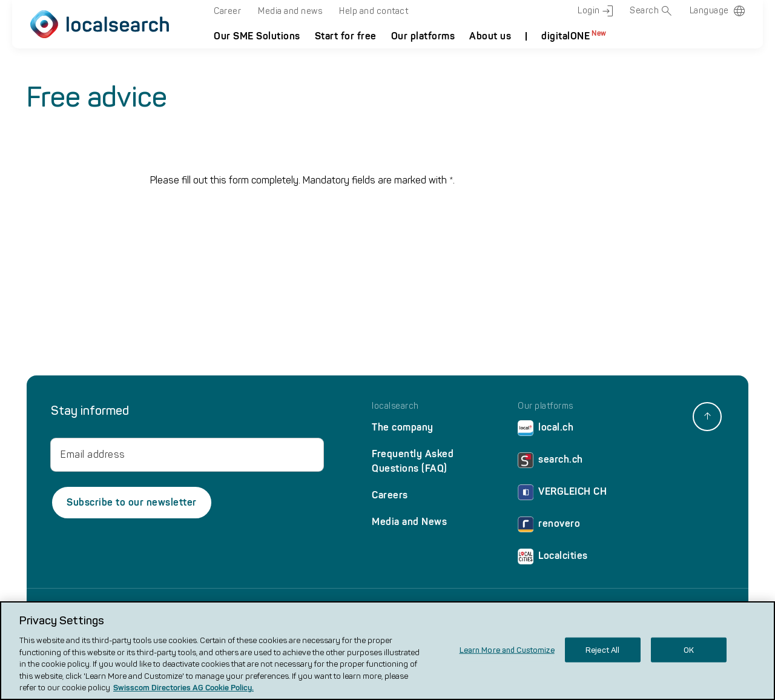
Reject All (602, 649)
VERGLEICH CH (562, 494)
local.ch (546, 430)
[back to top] (707, 417)
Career (227, 11)
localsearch (395, 406)
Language (709, 11)
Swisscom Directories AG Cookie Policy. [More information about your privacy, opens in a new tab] (183, 688)
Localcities (553, 559)
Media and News (409, 522)
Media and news (290, 11)
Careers (390, 495)
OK (689, 649)
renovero (549, 527)
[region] (387, 651)
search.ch (550, 462)
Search (651, 11)
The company (403, 427)
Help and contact (374, 11)
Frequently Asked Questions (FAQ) (413, 461)
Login (595, 11)
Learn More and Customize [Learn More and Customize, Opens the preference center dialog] (507, 649)
